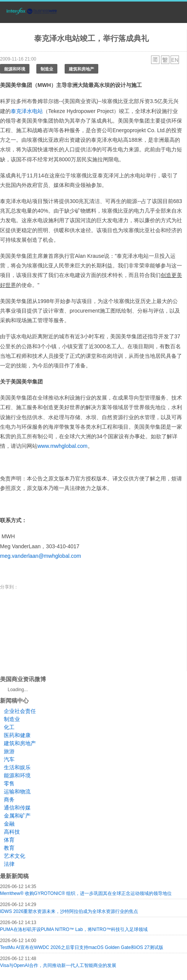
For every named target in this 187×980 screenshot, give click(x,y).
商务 (9, 800)
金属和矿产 (17, 816)
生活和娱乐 (17, 767)
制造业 (47, 69)
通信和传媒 (17, 808)
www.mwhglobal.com (63, 446)
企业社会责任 (20, 711)
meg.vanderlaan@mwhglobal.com (41, 556)
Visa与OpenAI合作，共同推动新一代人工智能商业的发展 (58, 965)
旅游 (9, 751)
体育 (9, 840)
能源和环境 (15, 69)
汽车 (9, 759)
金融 (9, 824)
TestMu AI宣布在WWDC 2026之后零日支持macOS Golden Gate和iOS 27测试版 (82, 947)
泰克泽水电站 (27, 111)
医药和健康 (17, 735)
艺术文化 (15, 856)
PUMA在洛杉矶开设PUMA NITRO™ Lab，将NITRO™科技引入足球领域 (74, 929)
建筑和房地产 (81, 69)
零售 (9, 783)
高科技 (12, 832)
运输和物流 (17, 792)
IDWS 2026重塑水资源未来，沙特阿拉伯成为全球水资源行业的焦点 (69, 911)
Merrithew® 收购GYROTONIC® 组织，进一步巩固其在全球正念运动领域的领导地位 (86, 893)
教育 (9, 848)
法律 (9, 864)
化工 (9, 727)
